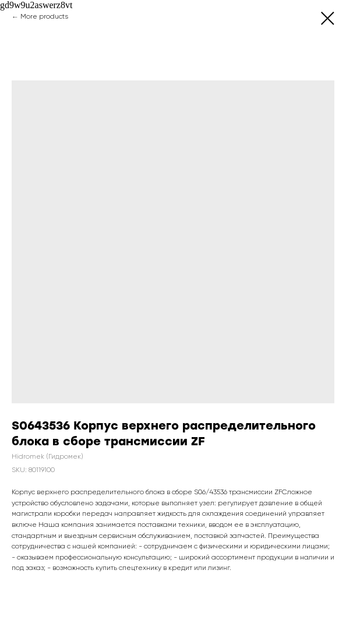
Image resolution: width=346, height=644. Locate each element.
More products (44, 17)
